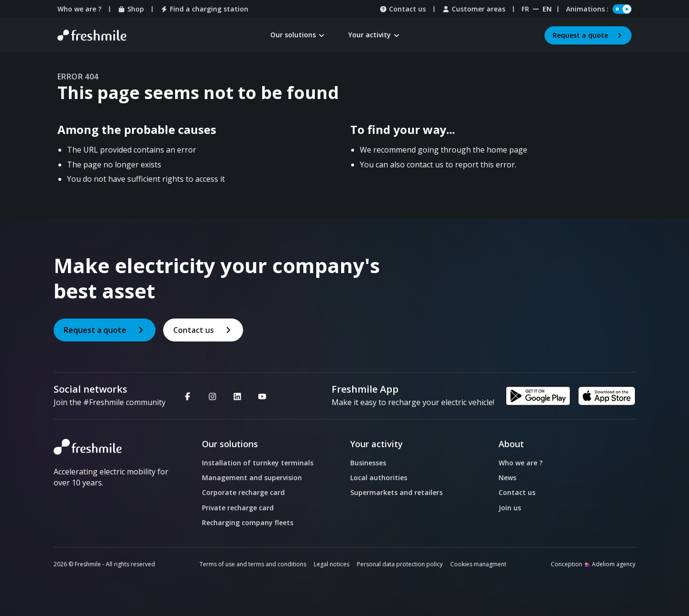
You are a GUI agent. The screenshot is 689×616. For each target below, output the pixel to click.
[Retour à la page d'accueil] (92, 35)
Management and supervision (252, 478)
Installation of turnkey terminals (258, 463)
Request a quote (588, 35)
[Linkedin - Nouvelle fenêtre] (237, 396)
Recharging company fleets (248, 522)
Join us (510, 508)
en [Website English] (547, 9)
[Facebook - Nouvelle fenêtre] (188, 396)
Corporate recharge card (243, 492)
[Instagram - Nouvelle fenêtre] (212, 396)
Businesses (368, 463)
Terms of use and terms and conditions (253, 564)
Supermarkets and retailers (396, 492)
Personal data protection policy (400, 564)
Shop (131, 9)
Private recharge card (238, 508)
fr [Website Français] (525, 9)
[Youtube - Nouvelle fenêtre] (262, 396)
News (507, 478)
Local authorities (379, 478)
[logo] (112, 447)
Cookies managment (478, 564)
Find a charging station (204, 9)
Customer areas (474, 9)
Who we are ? (79, 9)
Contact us (403, 9)
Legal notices (332, 564)
